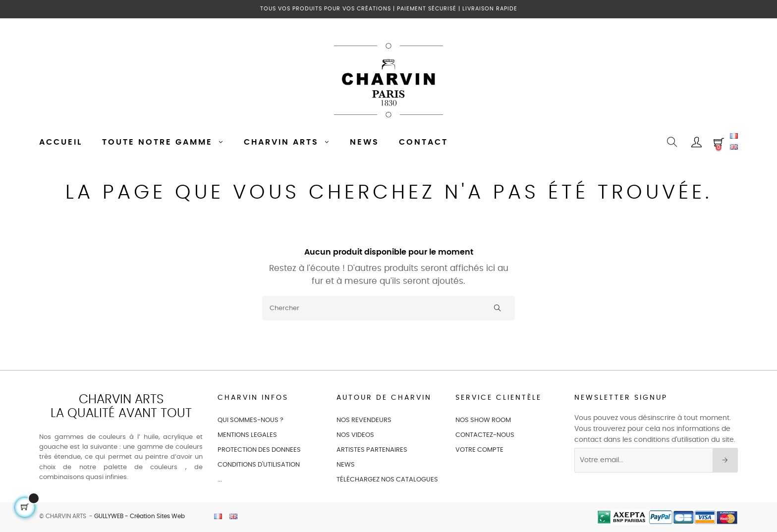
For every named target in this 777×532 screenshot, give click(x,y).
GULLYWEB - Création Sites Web (139, 516)
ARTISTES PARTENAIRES (372, 450)
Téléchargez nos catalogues (387, 480)
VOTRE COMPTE (479, 450)
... (220, 480)
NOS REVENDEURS (364, 420)
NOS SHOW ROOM (483, 420)
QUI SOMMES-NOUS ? (250, 420)
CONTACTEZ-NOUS (485, 435)
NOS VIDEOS (355, 435)
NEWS (346, 465)
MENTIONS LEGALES (247, 435)
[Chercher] (388, 308)
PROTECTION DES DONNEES (259, 450)
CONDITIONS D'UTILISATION (259, 465)
